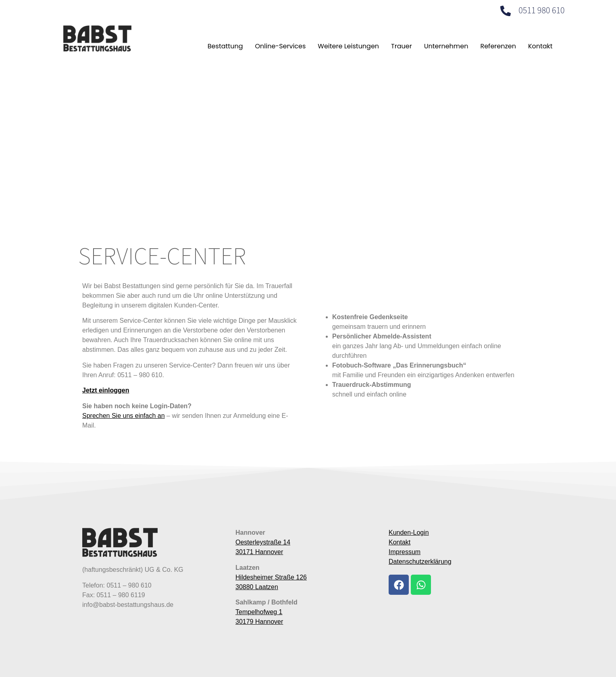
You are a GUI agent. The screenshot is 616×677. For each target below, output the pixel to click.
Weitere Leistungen (348, 46)
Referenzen (498, 46)
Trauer (402, 46)
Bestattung (225, 46)
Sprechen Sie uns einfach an (124, 416)
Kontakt (540, 46)
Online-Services (280, 46)
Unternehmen (446, 46)
